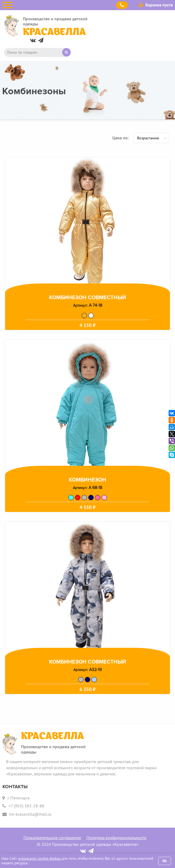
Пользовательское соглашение (52, 838)
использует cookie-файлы (39, 858)
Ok (165, 861)
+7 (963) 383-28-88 (26, 806)
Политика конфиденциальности (116, 838)
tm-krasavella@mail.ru (30, 814)
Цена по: (121, 138)
